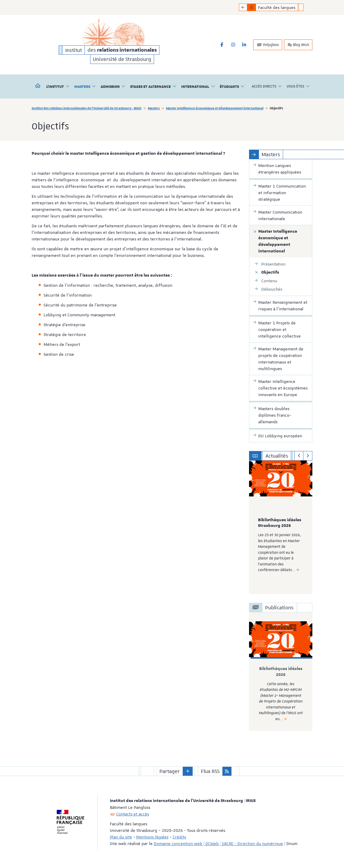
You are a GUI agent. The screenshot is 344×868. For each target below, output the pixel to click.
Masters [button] (85, 86)
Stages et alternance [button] (153, 86)
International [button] (198, 86)
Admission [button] (113, 86)
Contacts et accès (133, 814)
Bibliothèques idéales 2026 (281, 671)
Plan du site (121, 837)
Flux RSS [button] (210, 771)
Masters (154, 108)
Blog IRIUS (298, 45)
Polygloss (268, 45)
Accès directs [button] (267, 86)
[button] (188, 771)
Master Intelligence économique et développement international (215, 108)
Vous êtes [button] (298, 86)
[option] (281, 527)
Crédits (179, 837)
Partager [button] (170, 771)
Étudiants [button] (232, 86)
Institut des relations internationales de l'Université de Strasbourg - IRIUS (87, 108)
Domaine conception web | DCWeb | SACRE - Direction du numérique (218, 844)
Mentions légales (152, 837)
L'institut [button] (58, 86)
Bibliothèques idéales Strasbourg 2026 (280, 523)
